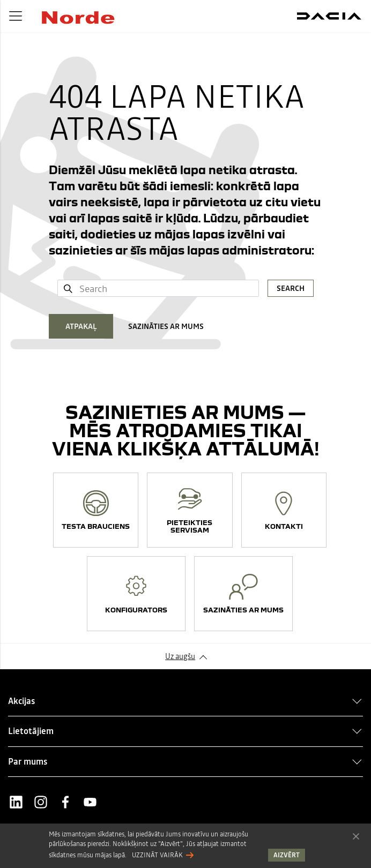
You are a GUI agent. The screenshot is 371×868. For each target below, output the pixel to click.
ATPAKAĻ (81, 326)
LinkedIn (16, 802)
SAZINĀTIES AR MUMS (166, 326)
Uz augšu (180, 656)
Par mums (28, 761)
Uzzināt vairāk (157, 855)
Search (291, 288)
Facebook (65, 802)
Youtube (90, 802)
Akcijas (21, 701)
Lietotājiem (31, 731)
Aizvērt (356, 836)
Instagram (41, 802)
